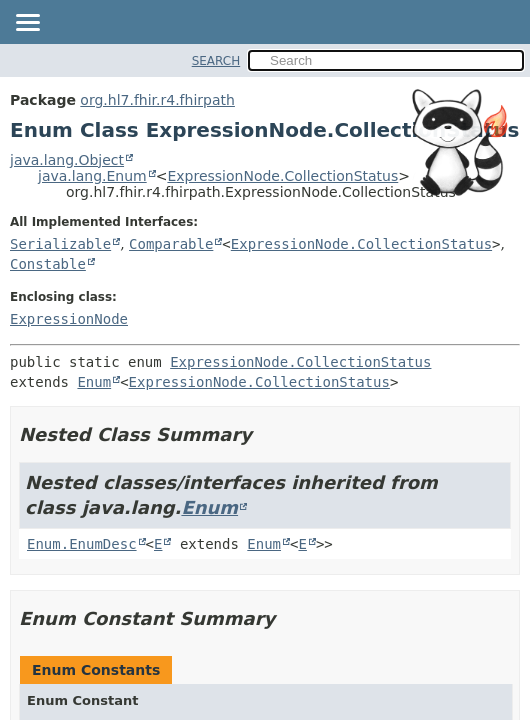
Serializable (60, 244)
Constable (48, 264)
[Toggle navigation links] (27, 24)
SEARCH (216, 61)
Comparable (171, 244)
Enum (94, 382)
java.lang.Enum (92, 176)
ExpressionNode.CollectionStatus (282, 176)
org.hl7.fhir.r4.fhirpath (157, 100)
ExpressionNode (69, 319)
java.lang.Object (67, 160)
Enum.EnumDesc (82, 544)
